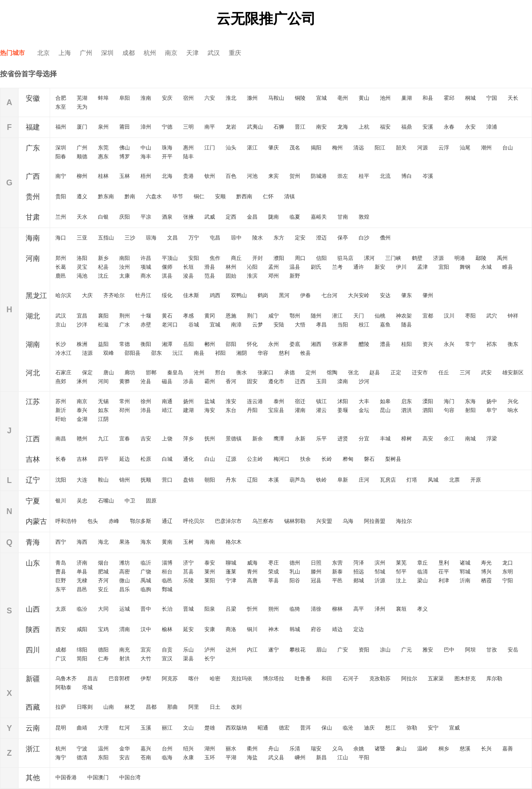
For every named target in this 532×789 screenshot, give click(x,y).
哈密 (215, 679)
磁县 (167, 381)
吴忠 (82, 501)
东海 (470, 401)
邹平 (401, 572)
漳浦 (492, 127)
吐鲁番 (303, 679)
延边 (125, 459)
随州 (316, 316)
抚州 (210, 439)
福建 (33, 127)
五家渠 (436, 679)
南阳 (125, 258)
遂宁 (274, 650)
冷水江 (63, 353)
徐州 (146, 401)
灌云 (321, 410)
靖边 (337, 629)
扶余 (305, 459)
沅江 (178, 353)
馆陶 (332, 373)
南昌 (61, 439)
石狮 (279, 127)
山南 (109, 707)
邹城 (380, 572)
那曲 (172, 707)
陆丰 (188, 157)
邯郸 (151, 373)
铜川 (252, 629)
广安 (343, 650)
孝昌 (321, 325)
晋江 (300, 127)
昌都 (151, 707)
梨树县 (393, 459)
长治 (167, 609)
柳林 (337, 609)
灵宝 (82, 267)
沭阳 (343, 401)
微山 (125, 581)
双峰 (109, 353)
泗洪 (407, 410)
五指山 (106, 238)
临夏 (295, 217)
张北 (353, 373)
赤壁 (146, 325)
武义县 (276, 758)
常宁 (470, 344)
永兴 (449, 344)
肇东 (407, 295)
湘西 (316, 344)
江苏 (33, 402)
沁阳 (252, 267)
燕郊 (61, 381)
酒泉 (167, 217)
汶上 (401, 581)
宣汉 (167, 659)
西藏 (33, 707)
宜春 (125, 439)
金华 (125, 749)
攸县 (305, 353)
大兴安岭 (359, 295)
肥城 (103, 572)
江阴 (103, 419)
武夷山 (255, 127)
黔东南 (106, 196)
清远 (359, 148)
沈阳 (61, 480)
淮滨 (252, 276)
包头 (93, 521)
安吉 (125, 758)
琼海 (151, 238)
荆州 (125, 316)
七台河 (329, 295)
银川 (61, 501)
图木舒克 (465, 679)
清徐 (316, 609)
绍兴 (188, 749)
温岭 (422, 749)
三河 (465, 373)
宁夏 (33, 501)
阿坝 (470, 650)
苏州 (61, 401)
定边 (359, 629)
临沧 (348, 728)
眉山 (321, 650)
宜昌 (82, 316)
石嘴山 (106, 501)
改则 (236, 707)
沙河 (364, 381)
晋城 (188, 609)
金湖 (82, 419)
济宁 (188, 563)
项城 (146, 267)
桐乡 (444, 749)
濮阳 (279, 258)
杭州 (150, 53)
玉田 (321, 381)
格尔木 (234, 542)
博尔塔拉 (274, 679)
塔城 (87, 687)
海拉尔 (404, 521)
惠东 (103, 157)
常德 (125, 344)
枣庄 (274, 563)
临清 (422, 572)
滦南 (343, 381)
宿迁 (300, 401)
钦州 (210, 176)
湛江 (252, 148)
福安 (385, 127)
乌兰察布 (263, 521)
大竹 (146, 659)
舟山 (274, 749)
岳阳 (188, 344)
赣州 (82, 439)
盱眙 (61, 419)
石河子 (351, 679)
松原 (146, 459)
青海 (33, 542)
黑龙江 (36, 296)
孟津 (422, 267)
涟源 (87, 353)
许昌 (146, 258)
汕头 (231, 148)
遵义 (82, 196)
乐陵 (188, 581)
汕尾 (465, 148)
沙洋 (82, 325)
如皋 (385, 401)
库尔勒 (494, 679)
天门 (359, 316)
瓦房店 (388, 480)
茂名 (295, 148)
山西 (33, 609)
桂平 (364, 176)
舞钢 (465, 267)
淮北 (231, 98)
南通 (167, 401)
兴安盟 (324, 521)
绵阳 (82, 650)
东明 (508, 572)
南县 (199, 353)
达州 (231, 650)
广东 (33, 148)
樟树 (407, 439)
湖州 (210, 749)
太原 (61, 609)
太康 (125, 276)
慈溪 (465, 749)
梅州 (337, 148)
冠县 (316, 581)
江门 (210, 148)
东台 (231, 410)
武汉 (214, 53)
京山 (61, 325)
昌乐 (125, 589)
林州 (231, 267)
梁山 (422, 581)
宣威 (454, 728)
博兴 (486, 572)
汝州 (125, 267)
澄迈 (321, 238)
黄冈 (210, 316)
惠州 (188, 148)
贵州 (33, 197)
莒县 (188, 572)
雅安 (428, 650)
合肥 (61, 98)
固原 (151, 501)
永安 (470, 127)
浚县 (188, 276)
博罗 (125, 157)
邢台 (220, 373)
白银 (103, 217)
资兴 (428, 344)
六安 (210, 98)
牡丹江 (143, 295)
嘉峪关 (319, 217)
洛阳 (82, 258)
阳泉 (210, 609)
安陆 (279, 325)
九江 (103, 439)
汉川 (449, 316)
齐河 (103, 581)
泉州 (103, 127)
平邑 (337, 581)
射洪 (125, 659)
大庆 (87, 295)
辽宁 (33, 480)
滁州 (252, 98)
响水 (513, 410)
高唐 (252, 581)
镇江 (321, 401)
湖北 (33, 316)
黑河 (284, 295)
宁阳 (508, 581)
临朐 (146, 589)
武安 (486, 373)
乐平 (321, 439)
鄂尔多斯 (141, 521)
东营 (337, 563)
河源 (422, 148)
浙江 (33, 749)
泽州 (380, 609)
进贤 (343, 439)
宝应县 (276, 410)
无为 (82, 107)
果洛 (125, 542)
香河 (231, 381)
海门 (449, 401)
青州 (252, 572)
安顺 (220, 196)
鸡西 (215, 295)
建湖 (188, 410)
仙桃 (380, 316)
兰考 (337, 267)
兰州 (61, 217)
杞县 (103, 267)
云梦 (258, 325)
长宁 (210, 659)
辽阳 (252, 480)
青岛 (61, 563)
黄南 (167, 542)
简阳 (82, 659)
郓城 (465, 572)
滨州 (380, 563)
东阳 (103, 758)
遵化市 (276, 381)
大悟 (300, 325)
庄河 (364, 480)
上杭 (364, 127)
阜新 (343, 480)
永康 (188, 758)
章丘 (422, 563)
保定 (87, 373)
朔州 (274, 609)
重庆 (235, 53)
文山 (188, 728)
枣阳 (470, 316)
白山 (210, 459)
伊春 (305, 295)
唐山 (109, 373)
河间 (103, 381)
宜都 (428, 316)
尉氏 (316, 267)
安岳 (513, 650)
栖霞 (486, 581)
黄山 (364, 98)
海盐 (252, 758)
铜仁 (199, 196)
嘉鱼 (385, 325)
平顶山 (170, 258)
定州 (311, 373)
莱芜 (401, 563)
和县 (428, 98)
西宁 (61, 542)
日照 (316, 563)
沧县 (146, 381)
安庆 (167, 98)
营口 (167, 480)
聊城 (231, 563)
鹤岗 (263, 295)
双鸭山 (239, 295)
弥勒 (412, 728)
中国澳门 (98, 777)
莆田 (125, 127)
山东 (33, 563)
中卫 (130, 501)
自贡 (167, 650)
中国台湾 (130, 777)
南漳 (236, 325)
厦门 (82, 127)
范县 (210, 276)
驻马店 (345, 258)
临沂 (146, 563)
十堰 (146, 316)
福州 (61, 127)
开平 (167, 157)
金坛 (364, 410)
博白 (407, 176)
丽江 (167, 728)
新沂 (61, 410)
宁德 (167, 127)
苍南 (146, 758)
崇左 (343, 176)
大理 (103, 728)
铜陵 (300, 98)
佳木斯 (191, 295)
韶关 (401, 148)
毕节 (178, 196)
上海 (65, 53)
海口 (61, 238)
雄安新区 (513, 373)
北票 (454, 480)
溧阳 (428, 401)
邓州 (274, 276)
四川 (33, 650)
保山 (327, 728)
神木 (274, 629)
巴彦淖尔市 (228, 521)
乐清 (295, 749)
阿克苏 (170, 679)
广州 (86, 53)
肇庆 (274, 148)
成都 (129, 53)
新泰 (337, 572)
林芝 (130, 707)
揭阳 (316, 148)
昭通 (263, 728)
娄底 (295, 344)
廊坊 (130, 373)
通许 (359, 267)
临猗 (295, 609)
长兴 (486, 749)
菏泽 (359, 563)
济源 (438, 258)
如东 (103, 410)
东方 (279, 238)
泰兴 (82, 410)
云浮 (444, 148)
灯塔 (412, 480)
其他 (33, 778)
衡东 (513, 344)
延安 (188, 629)
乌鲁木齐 (66, 679)
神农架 (404, 316)
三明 (188, 127)
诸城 (465, 563)
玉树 (188, 542)
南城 (470, 439)
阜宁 (492, 410)
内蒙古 (36, 521)
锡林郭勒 (295, 521)
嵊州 (300, 758)
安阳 (194, 258)
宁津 (231, 581)
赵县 (375, 373)
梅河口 (282, 459)
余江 (449, 439)
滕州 (316, 572)
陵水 (258, 238)
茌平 (444, 572)
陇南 (274, 217)
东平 (61, 589)
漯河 (369, 258)
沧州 (199, 373)
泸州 (210, 650)
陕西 (33, 630)
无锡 (103, 401)
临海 (167, 758)
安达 (385, 295)
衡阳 (146, 344)
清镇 (289, 196)
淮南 (146, 98)
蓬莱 (231, 572)
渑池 (82, 276)
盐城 (210, 401)
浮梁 (492, 439)
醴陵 (364, 344)
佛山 (125, 148)
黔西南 (244, 196)
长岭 (327, 459)
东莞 (103, 148)
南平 (210, 127)
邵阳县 (133, 353)
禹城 (146, 581)
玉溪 (146, 728)
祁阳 (220, 353)
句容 (449, 410)
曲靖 (82, 728)
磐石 (369, 459)
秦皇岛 (175, 373)
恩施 (231, 316)
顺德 (82, 157)
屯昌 (215, 238)
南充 (125, 650)
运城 (125, 609)
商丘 (236, 258)
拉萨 (61, 707)
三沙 (130, 238)
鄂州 (295, 316)
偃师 (167, 267)
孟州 (274, 267)
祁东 (492, 344)
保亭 (343, 238)
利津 (444, 581)
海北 (103, 542)
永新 (300, 439)
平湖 (231, 758)
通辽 (167, 521)
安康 (210, 629)
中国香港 (66, 777)
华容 (263, 353)
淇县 (167, 276)
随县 (407, 325)
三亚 (82, 238)
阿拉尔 (409, 679)
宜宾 (146, 650)
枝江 (364, 325)
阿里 (194, 707)
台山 (508, 148)
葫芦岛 (297, 480)
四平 (103, 459)
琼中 (236, 238)
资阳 (364, 650)
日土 (215, 707)
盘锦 (188, 480)
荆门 (252, 316)
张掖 (188, 217)
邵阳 (231, 344)
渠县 (188, 659)
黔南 (130, 196)
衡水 (242, 373)
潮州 (486, 148)
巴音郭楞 (119, 679)
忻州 (252, 609)
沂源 (380, 581)
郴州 (210, 344)
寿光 (486, 563)
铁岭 (321, 480)
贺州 (295, 176)
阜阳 (125, 98)
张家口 (266, 373)
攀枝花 (297, 650)
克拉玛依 (242, 679)
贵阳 (61, 196)
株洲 (82, 344)
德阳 (103, 650)
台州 (167, 749)
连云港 (255, 401)
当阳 (343, 325)
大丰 (364, 401)
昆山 (385, 410)
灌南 (300, 410)
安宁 (433, 728)
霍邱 (449, 98)
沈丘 (103, 276)
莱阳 (210, 581)
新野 (295, 276)
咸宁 (274, 316)
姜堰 (343, 410)
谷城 (194, 325)
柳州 (82, 176)
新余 (258, 439)
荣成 (274, 572)
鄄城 (167, 589)
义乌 (337, 749)
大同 (103, 609)
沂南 (465, 581)
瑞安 (316, 749)
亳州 (343, 98)
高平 (359, 609)
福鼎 (407, 127)
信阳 (321, 258)
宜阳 (444, 267)
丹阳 (252, 410)
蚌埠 (103, 98)
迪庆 (369, 728)
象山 (401, 749)
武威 (210, 217)
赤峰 (114, 521)
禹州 (502, 258)
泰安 (210, 563)
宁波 (82, 749)
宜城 (215, 325)
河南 (33, 258)
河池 (252, 176)
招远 (359, 572)
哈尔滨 (63, 295)
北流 (385, 176)
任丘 (444, 373)
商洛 (231, 629)
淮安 (231, 401)
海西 (82, 542)
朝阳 (210, 480)
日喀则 (85, 707)
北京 (43, 53)
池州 (385, 98)
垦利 (444, 563)
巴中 (449, 650)
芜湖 (82, 98)
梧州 (146, 176)
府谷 (316, 629)
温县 (295, 267)
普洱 (305, 728)
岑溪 (428, 176)
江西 (33, 439)
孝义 (422, 609)
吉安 (146, 439)
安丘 (103, 589)
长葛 (61, 267)
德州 (295, 563)
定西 (231, 217)
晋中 (146, 609)
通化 (188, 459)
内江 (252, 650)
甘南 (343, 217)
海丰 (146, 157)
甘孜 (492, 650)
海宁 (61, 758)
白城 (167, 459)
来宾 (274, 176)
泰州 (279, 401)
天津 (192, 53)
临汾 (82, 609)
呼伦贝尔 (194, 521)
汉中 (146, 629)
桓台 (167, 572)
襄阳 (103, 316)
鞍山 (103, 480)
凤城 (433, 480)
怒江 (391, 728)
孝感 (188, 316)
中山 (146, 148)
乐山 (188, 650)
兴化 (513, 401)
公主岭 (255, 459)
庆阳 (125, 217)
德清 (82, 758)
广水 (125, 325)
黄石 (167, 316)
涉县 (188, 381)
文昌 (172, 238)
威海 (252, 563)
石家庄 (63, 373)
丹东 (231, 480)
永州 (274, 344)
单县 (82, 572)
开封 (258, 258)
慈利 (284, 353)
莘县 (274, 581)
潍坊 (125, 563)
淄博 (167, 563)
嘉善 (508, 749)
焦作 (215, 258)
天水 (82, 217)
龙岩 (231, 127)
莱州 (210, 572)
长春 (61, 459)
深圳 (107, 53)
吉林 (33, 459)
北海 (167, 176)
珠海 (167, 148)
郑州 (61, 258)
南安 (321, 127)
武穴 (492, 316)
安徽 (33, 98)
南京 (171, 53)
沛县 (146, 410)
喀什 (194, 679)
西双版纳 (236, 728)
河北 (33, 373)
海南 (33, 238)
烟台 (103, 563)
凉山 (385, 650)
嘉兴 (146, 749)
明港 (460, 258)
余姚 (359, 749)
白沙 (364, 238)
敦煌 (364, 217)
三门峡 (393, 258)
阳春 (61, 157)
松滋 (103, 325)
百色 (231, 176)
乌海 (348, 521)
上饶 (167, 439)
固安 (252, 381)
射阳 (470, 410)
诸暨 (380, 749)
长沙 (61, 344)
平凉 (146, 217)
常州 (125, 401)
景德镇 (234, 439)
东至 (61, 107)
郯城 (359, 581)
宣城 (321, 98)
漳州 (146, 127)
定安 (300, 238)
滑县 (210, 267)
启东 (407, 401)
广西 (33, 176)
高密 (125, 572)
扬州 (188, 401)
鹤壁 (417, 258)
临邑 (167, 581)
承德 (289, 373)
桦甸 (348, 459)
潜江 (337, 316)
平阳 (364, 758)
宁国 (492, 98)
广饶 (146, 572)
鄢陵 (481, 258)
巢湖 (407, 98)
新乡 (103, 258)
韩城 (295, 629)
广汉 (61, 659)
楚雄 (210, 728)
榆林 (167, 629)
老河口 (170, 325)
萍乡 (188, 439)
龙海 (343, 127)
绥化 (167, 295)
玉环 (210, 758)
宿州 (188, 98)
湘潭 (167, 344)
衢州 (252, 749)
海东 (146, 542)
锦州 (125, 480)
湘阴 (242, 353)
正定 (396, 373)
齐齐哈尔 (114, 295)
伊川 (401, 267)
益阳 (103, 344)
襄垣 (401, 609)
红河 (125, 728)
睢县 (508, 267)
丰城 (385, 439)
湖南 (33, 344)
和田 (327, 679)
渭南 (125, 629)
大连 (82, 480)
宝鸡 (103, 629)
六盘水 (154, 196)
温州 (103, 749)
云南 (33, 728)
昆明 (61, 728)
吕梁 (231, 609)
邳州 (125, 410)
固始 (231, 276)
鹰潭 (279, 439)
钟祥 (513, 316)
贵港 (188, 176)
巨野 (61, 581)
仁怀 (268, 196)
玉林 (125, 176)
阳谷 (295, 581)
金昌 (252, 217)
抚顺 (146, 480)
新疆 (33, 679)
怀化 (252, 344)
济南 (82, 563)
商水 (146, 276)
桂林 (103, 176)
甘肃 (33, 217)
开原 (476, 480)
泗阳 (428, 410)
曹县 (61, 572)
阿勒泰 (63, 687)
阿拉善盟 (375, 521)
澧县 (385, 344)
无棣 (82, 581)
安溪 (428, 127)
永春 (449, 127)
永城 (486, 267)
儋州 (385, 238)
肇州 (428, 295)
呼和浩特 (66, 521)
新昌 (321, 758)
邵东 (156, 353)
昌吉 (93, 679)
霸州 (210, 381)
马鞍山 (276, 98)
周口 (300, 258)
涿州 (82, 381)
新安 (380, 267)
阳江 (380, 148)
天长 (513, 98)
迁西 (300, 381)
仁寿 (103, 659)
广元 (407, 650)
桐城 (470, 98)
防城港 (319, 176)
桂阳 (407, 344)
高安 (428, 439)
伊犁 (146, 679)
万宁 (194, 238)
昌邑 (82, 589)
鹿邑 (61, 276)
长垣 (188, 267)
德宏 (284, 728)
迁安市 (420, 373)
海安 (210, 410)
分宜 (364, 439)
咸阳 (82, 629)
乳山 (295, 572)
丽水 (231, 749)
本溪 (274, 480)
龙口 (508, 563)
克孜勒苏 (380, 679)
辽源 (231, 459)
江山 (343, 758)
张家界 (340, 344)
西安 (61, 629)
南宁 (61, 176)
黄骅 (125, 381)
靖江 (167, 410)
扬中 (492, 401)
